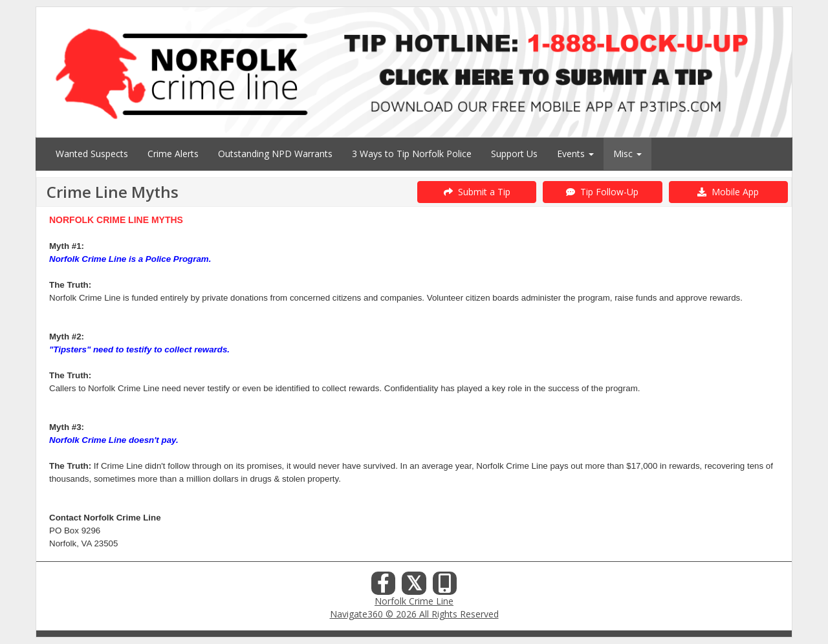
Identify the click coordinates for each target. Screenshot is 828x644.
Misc (627, 154)
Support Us (514, 154)
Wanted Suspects (92, 154)
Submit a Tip (477, 192)
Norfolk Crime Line (414, 601)
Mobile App (728, 192)
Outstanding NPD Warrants (275, 154)
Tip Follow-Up (602, 192)
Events (575, 154)
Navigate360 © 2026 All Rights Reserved (414, 614)
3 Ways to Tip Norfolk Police (412, 154)
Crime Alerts (173, 154)
